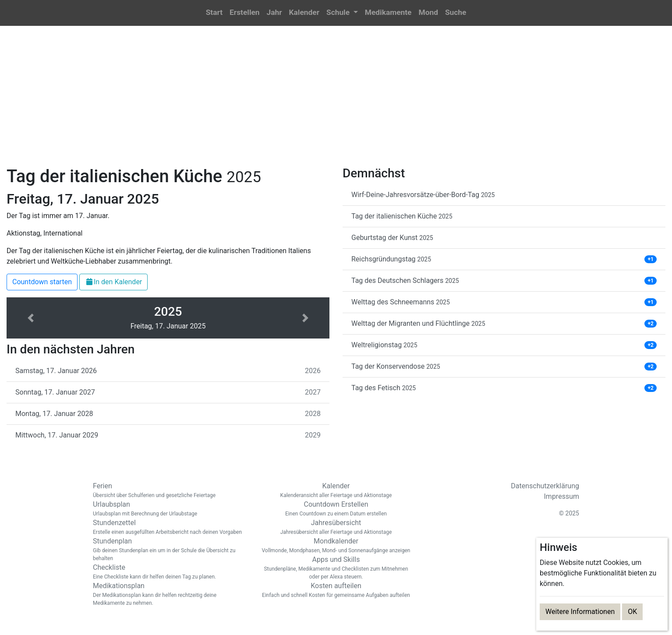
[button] (342, 13)
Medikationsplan (170, 594)
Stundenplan (170, 550)
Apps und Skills (336, 568)
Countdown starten (42, 282)
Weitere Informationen (580, 612)
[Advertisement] (336, 101)
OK (632, 612)
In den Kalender (113, 282)
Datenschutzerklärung (545, 486)
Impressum (562, 496)
